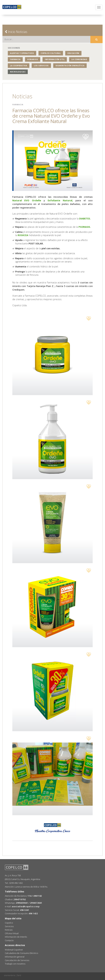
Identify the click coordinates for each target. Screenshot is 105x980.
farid (19, 975)
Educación (73, 53)
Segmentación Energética (70, 66)
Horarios (33, 59)
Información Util (55, 59)
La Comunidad (79, 59)
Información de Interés (16, 937)
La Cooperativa (19, 66)
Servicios (9, 926)
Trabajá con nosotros (15, 964)
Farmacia (15, 59)
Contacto (9, 940)
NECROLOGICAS (18, 72)
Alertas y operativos (22, 53)
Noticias (9, 930)
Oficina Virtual (12, 933)
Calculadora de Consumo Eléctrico (22, 953)
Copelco (9, 923)
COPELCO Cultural (51, 53)
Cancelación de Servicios (17, 960)
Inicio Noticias (16, 32)
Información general (15, 957)
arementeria (10, 975)
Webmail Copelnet (14, 950)
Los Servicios (41, 66)
